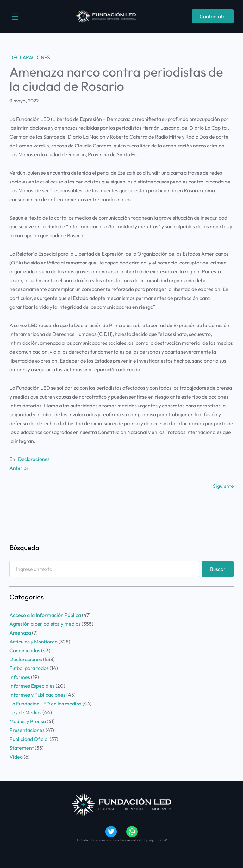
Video (16, 757)
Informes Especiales (32, 686)
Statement (22, 748)
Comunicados (25, 650)
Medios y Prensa (28, 721)
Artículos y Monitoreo (34, 642)
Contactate (213, 16)
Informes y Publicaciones (37, 695)
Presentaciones (27, 730)
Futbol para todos (29, 668)
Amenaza (20, 633)
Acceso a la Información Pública (45, 615)
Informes (20, 677)
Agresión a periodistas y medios (45, 624)
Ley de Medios (25, 712)
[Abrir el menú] (15, 17)
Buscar (218, 569)
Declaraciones (30, 57)
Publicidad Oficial (29, 739)
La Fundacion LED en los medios (45, 704)
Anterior (19, 468)
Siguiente (223, 486)
